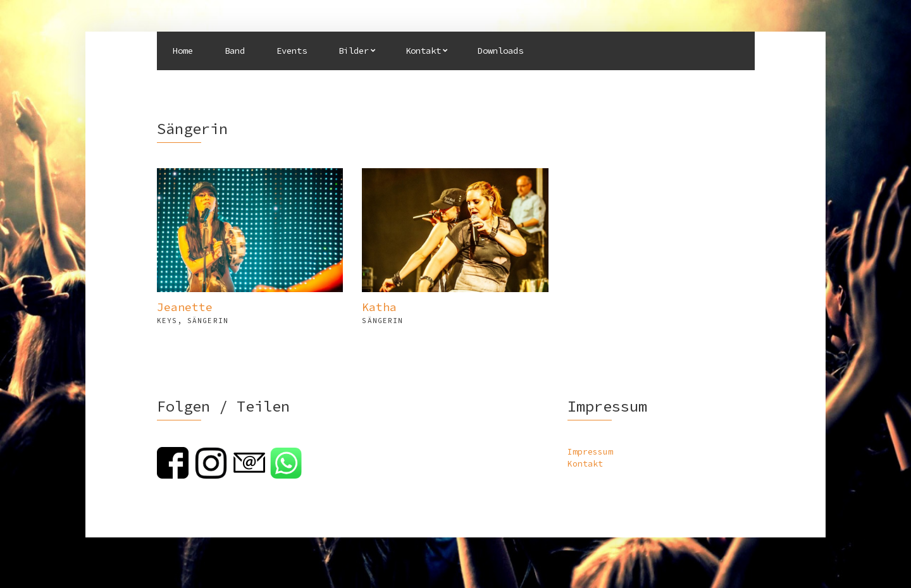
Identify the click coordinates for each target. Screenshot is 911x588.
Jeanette (185, 307)
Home (183, 51)
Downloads (500, 51)
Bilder (354, 51)
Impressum (590, 452)
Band (235, 51)
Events (292, 51)
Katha (379, 307)
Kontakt (423, 51)
